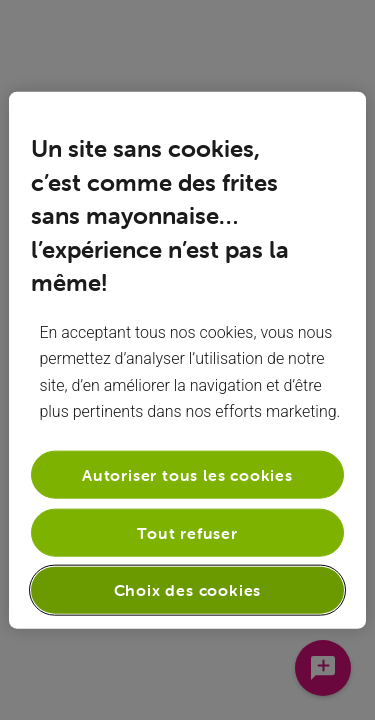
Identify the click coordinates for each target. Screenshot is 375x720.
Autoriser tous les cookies (187, 474)
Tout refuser (187, 533)
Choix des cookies (188, 590)
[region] (187, 360)
